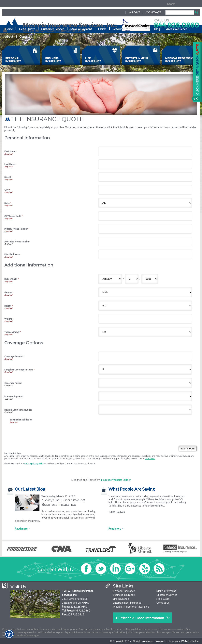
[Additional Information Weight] (145, 319)
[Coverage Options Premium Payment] (145, 396)
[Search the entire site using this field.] (178, 4)
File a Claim (163, 599)
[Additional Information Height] (145, 306)
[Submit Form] (188, 449)
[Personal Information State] (145, 203)
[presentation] (40, 431)
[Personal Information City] (145, 190)
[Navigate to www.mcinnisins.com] (196, 72)
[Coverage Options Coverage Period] (145, 383)
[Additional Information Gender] (145, 292)
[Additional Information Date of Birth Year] (150, 279)
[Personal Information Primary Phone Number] (145, 229)
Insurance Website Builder (116, 480)
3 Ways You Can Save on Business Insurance (63, 502)
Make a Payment (166, 591)
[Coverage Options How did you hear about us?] (145, 410)
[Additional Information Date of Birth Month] (110, 279)
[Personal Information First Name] (145, 151)
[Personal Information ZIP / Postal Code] (145, 216)
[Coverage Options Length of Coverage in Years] (145, 369)
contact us (150, 458)
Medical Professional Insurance (131, 607)
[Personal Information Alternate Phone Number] (145, 242)
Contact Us (163, 603)
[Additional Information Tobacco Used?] (145, 332)
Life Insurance (121, 599)
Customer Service (167, 595)
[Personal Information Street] (145, 177)
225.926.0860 (79, 607)
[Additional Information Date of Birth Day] (132, 279)
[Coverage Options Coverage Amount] (145, 356)
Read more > (22, 529)
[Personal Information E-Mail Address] (145, 254)
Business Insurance (124, 595)
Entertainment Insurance (127, 603)
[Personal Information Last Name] (145, 164)
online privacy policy (34, 464)
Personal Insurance (124, 591)
